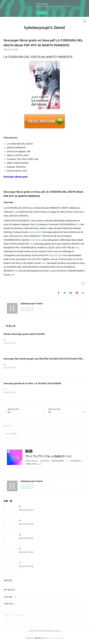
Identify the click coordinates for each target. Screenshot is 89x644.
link (77, 224)
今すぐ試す (42, 13)
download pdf (35, 232)
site (31, 244)
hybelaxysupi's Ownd (45, 28)
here (77, 248)
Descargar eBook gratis (16, 177)
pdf (16, 271)
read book (35, 240)
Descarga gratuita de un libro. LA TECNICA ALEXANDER (32, 384)
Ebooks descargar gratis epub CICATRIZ (24, 334)
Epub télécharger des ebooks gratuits (34, 549)
